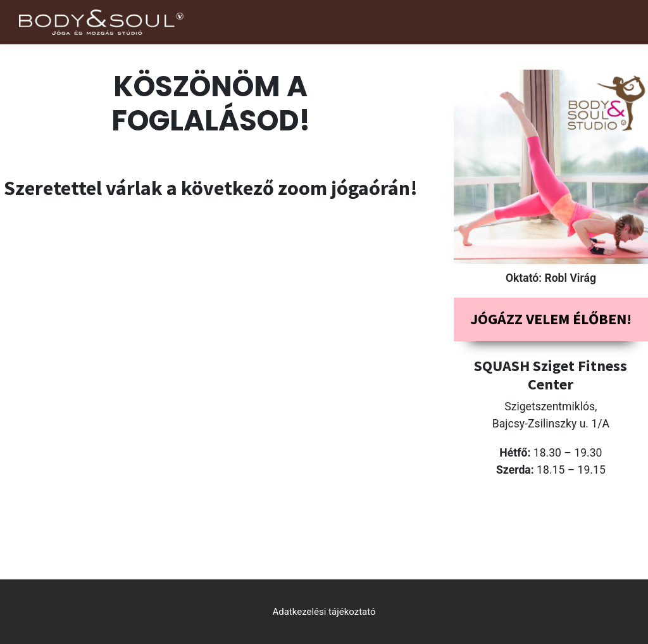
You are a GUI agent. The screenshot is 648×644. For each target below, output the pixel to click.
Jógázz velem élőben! (551, 319)
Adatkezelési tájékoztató (324, 612)
